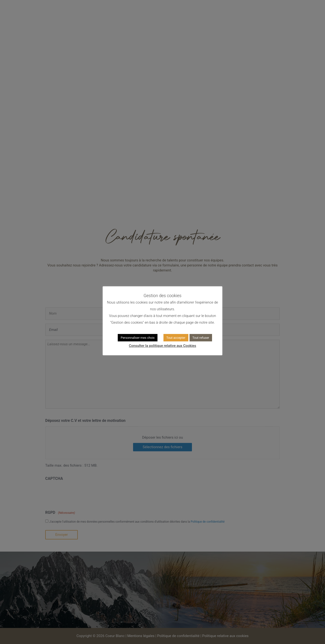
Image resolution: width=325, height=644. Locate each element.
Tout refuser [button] (201, 338)
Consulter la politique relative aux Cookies (162, 346)
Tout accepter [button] (176, 338)
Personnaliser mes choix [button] (138, 338)
